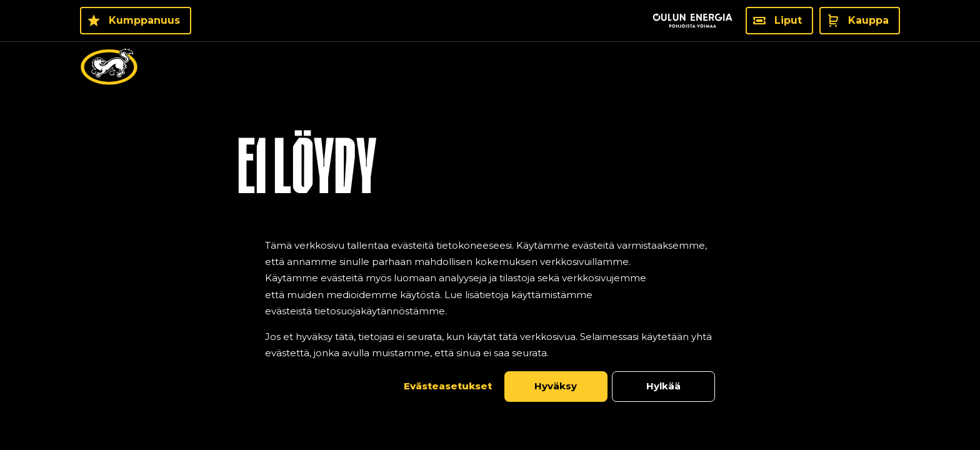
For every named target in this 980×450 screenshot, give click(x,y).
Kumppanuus (144, 20)
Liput (788, 20)
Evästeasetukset (448, 386)
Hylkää (663, 386)
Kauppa (868, 20)
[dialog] (490, 320)
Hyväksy (556, 386)
